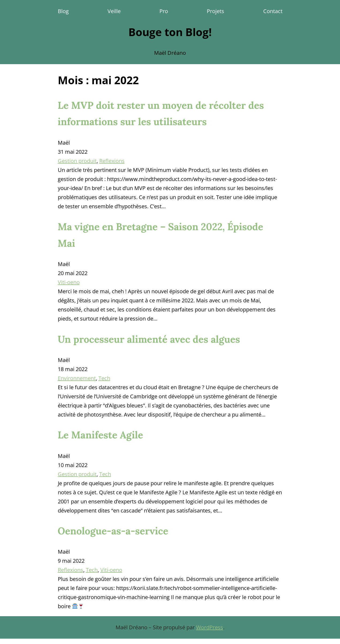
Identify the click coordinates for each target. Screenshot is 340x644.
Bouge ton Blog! (170, 32)
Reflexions (112, 161)
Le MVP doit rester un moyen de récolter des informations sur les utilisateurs (161, 113)
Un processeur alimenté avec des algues (149, 339)
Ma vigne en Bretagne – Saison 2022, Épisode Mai (161, 235)
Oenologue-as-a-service (113, 531)
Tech (104, 378)
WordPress (210, 627)
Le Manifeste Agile (100, 435)
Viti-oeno (69, 282)
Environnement (77, 378)
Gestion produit (77, 161)
